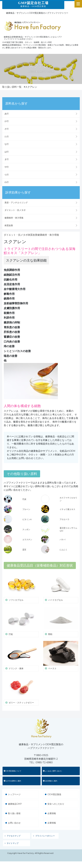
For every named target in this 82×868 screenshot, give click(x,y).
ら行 (7, 175)
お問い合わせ (14, 823)
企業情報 (52, 813)
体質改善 (9, 225)
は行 (7, 152)
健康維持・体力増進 (14, 218)
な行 (7, 144)
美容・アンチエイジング (16, 203)
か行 (7, 121)
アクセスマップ (14, 836)
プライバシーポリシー (45, 836)
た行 (7, 136)
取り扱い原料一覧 (12, 87)
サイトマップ (13, 843)
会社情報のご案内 (50, 781)
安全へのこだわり (56, 804)
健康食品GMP (15, 804)
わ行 (7, 182)
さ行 (7, 129)
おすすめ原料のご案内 (12, 781)
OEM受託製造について (12, 771)
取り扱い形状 (14, 813)
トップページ (14, 794)
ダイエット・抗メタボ (15, 210)
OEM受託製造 (54, 794)
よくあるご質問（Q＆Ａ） (53, 771)
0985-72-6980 (44, 762)
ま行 (7, 159)
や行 (7, 167)
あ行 (7, 114)
